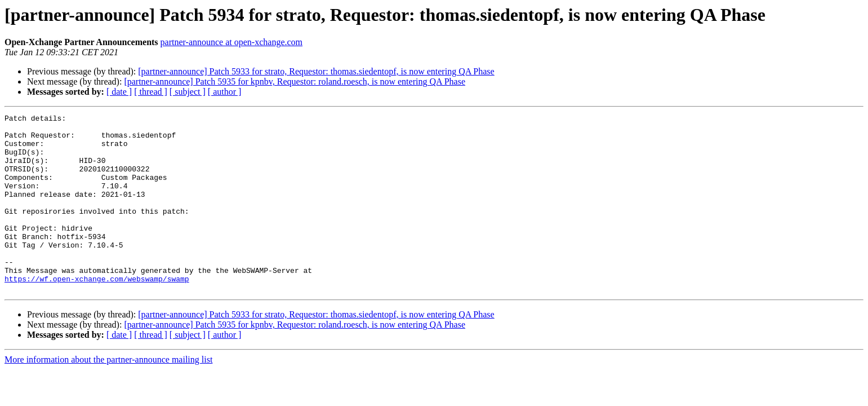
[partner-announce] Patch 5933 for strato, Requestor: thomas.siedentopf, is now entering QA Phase (316, 71)
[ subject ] (188, 92)
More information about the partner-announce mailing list (108, 395)
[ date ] (119, 92)
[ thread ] (151, 92)
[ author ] (225, 92)
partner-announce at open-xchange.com (232, 42)
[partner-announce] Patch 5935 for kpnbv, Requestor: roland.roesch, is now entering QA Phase (295, 81)
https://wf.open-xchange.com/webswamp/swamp (97, 312)
